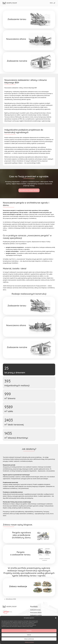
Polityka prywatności (29, 642)
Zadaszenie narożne (36, 615)
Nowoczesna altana (36, 613)
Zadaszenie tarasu (35, 610)
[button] (56, 618)
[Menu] (52, 3)
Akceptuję (29, 631)
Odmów (29, 635)
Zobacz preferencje (29, 639)
